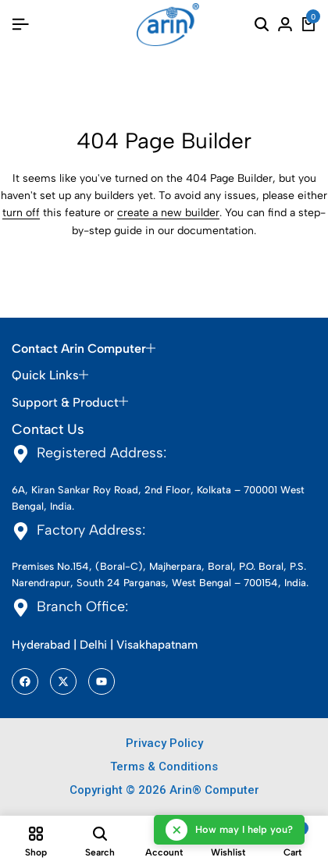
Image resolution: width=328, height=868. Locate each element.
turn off (21, 213)
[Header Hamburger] (20, 25)
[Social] (25, 681)
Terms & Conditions (164, 767)
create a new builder (168, 213)
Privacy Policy (164, 743)
